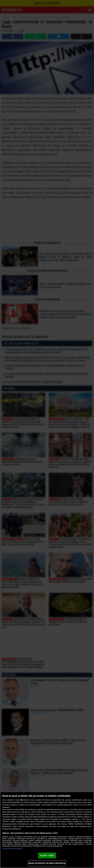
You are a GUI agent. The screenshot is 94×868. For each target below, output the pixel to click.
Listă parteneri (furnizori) (12, 849)
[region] (47, 830)
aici (80, 819)
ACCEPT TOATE (47, 855)
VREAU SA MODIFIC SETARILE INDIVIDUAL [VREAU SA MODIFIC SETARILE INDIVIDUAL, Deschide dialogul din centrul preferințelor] (47, 863)
